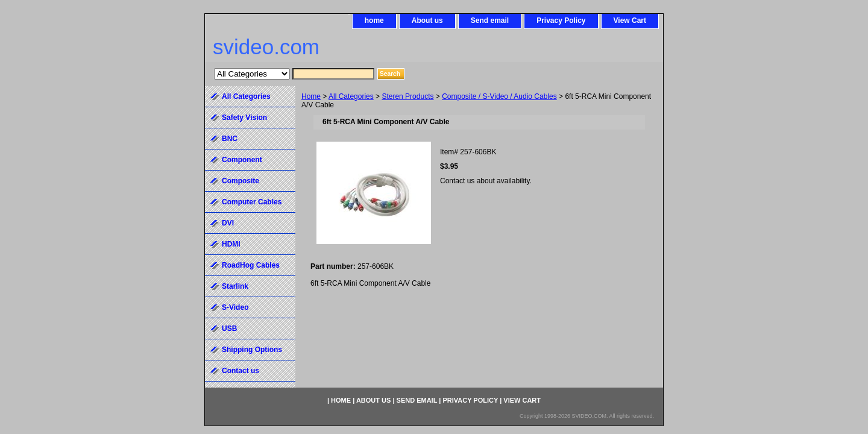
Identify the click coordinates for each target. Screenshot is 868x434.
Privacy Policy (561, 20)
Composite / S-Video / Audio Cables (499, 96)
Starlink (235, 286)
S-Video (235, 307)
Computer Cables (252, 202)
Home (311, 96)
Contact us (241, 371)
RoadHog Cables (251, 265)
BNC (230, 139)
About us (427, 20)
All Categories (351, 96)
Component (242, 160)
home (374, 20)
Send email (490, 20)
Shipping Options (252, 350)
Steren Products (407, 96)
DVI (228, 223)
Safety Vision (244, 118)
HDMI (231, 244)
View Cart (630, 20)
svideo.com (266, 47)
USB (229, 329)
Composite (241, 181)
